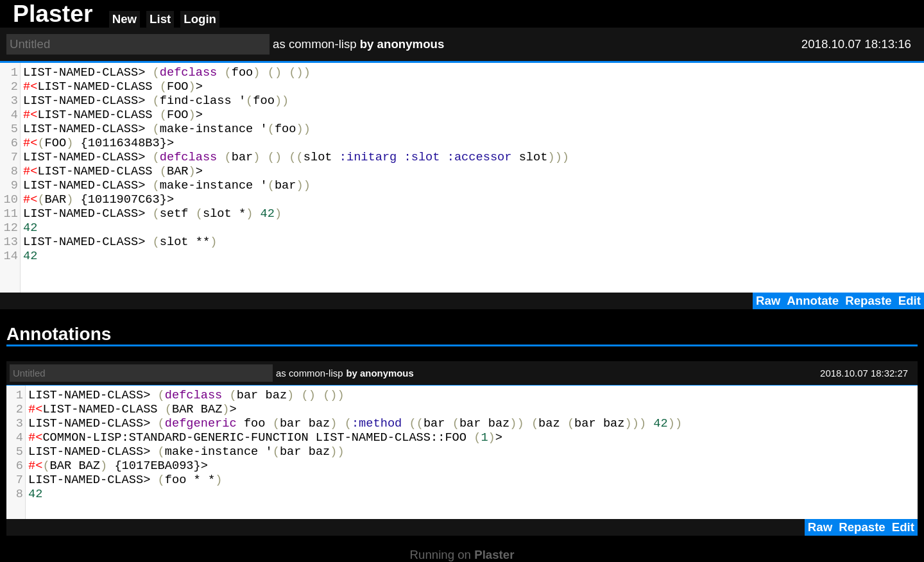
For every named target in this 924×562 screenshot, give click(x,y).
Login (200, 19)
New (124, 19)
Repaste (868, 301)
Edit (910, 301)
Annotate (813, 301)
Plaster (494, 555)
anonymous (411, 44)
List (160, 19)
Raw (768, 301)
